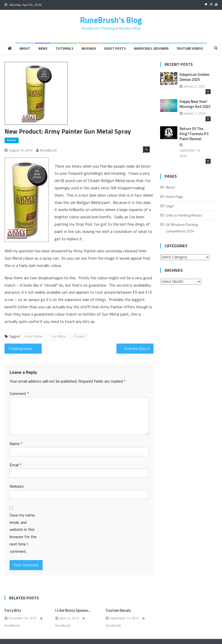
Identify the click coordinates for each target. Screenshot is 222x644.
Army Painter (34, 336)
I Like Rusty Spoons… (73, 610)
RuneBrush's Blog (111, 20)
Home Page (174, 196)
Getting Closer (22, 348)
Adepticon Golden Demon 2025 (194, 77)
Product (79, 336)
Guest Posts (115, 48)
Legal (170, 206)
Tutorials (65, 48)
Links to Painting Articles (184, 215)
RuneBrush (48, 150)
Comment (19, 393)
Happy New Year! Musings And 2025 (195, 104)
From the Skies (136, 348)
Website (17, 486)
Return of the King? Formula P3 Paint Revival (194, 134)
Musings (89, 48)
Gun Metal (58, 336)
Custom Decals (118, 610)
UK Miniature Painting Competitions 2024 (182, 228)
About (25, 48)
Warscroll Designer (151, 48)
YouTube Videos (190, 48)
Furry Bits (13, 610)
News (43, 48)
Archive (12, 140)
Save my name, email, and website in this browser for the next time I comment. (23, 533)
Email (16, 465)
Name (16, 444)
